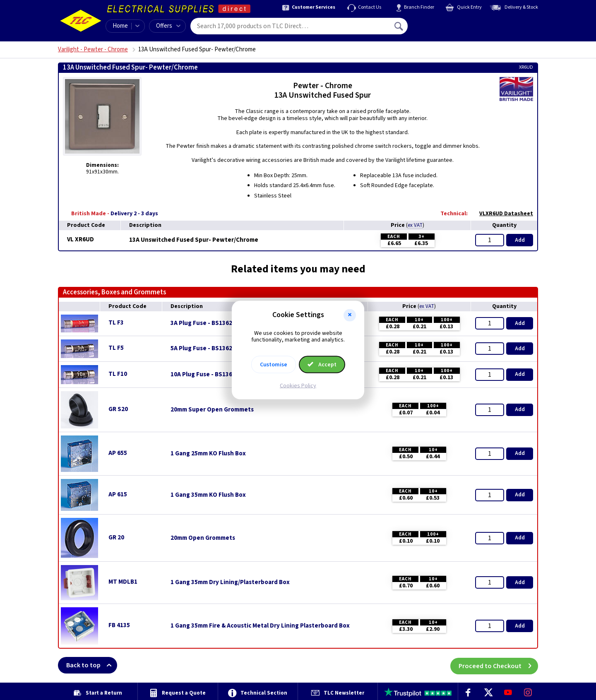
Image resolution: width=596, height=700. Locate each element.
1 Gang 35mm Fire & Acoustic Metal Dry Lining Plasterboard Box (260, 626)
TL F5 (116, 348)
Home (120, 26)
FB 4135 (119, 625)
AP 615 (118, 494)
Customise (274, 365)
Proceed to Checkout (498, 665)
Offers (168, 26)
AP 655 (118, 453)
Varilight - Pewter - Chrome (93, 49)
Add (520, 240)
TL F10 (118, 374)
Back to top (92, 665)
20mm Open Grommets (203, 538)
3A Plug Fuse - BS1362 (201, 323)
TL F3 (116, 323)
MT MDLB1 (123, 582)
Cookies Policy (298, 386)
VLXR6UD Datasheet (502, 214)
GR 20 (116, 538)
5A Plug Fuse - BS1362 (201, 349)
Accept (322, 365)
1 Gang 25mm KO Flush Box (208, 454)
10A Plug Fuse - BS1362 (203, 375)
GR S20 (118, 409)
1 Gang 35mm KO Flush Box (208, 495)
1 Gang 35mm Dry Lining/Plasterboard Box (230, 582)
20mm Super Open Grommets (212, 410)
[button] (350, 315)
